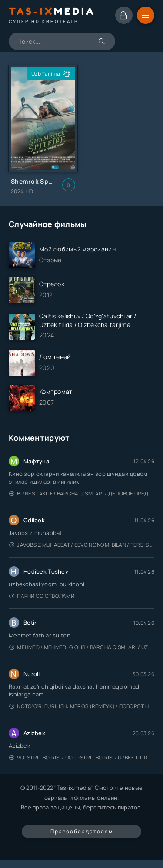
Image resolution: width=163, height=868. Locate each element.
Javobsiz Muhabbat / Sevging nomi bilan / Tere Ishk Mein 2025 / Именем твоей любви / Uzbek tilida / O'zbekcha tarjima (82, 545)
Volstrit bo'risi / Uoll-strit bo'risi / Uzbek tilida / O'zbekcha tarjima (82, 757)
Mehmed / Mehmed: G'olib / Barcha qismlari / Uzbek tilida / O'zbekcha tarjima (82, 647)
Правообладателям (82, 831)
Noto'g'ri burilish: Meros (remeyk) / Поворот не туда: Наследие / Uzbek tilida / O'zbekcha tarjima (82, 706)
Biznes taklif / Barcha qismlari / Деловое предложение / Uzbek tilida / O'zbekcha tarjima (82, 493)
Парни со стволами (42, 596)
